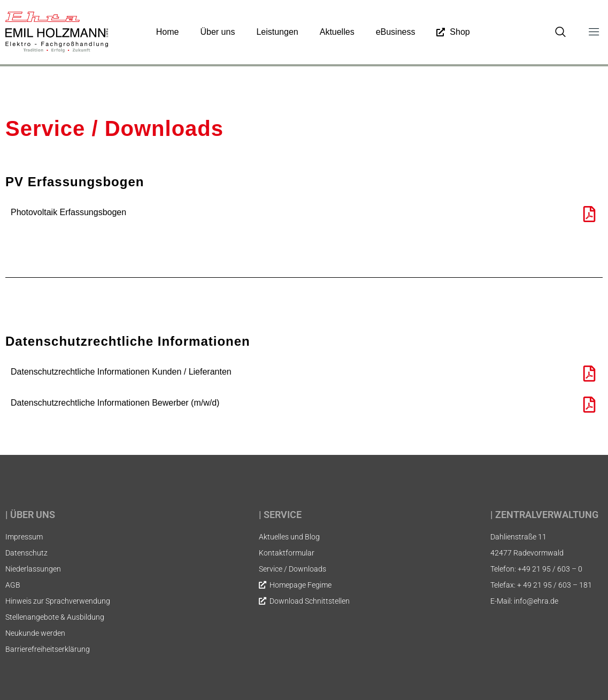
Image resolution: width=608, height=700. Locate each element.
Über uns (217, 32)
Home (168, 32)
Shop (453, 32)
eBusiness (396, 32)
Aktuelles (337, 32)
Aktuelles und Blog (289, 537)
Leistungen (277, 32)
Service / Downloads (293, 569)
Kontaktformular (287, 553)
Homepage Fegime (295, 585)
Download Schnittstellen (304, 601)
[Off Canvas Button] (589, 32)
